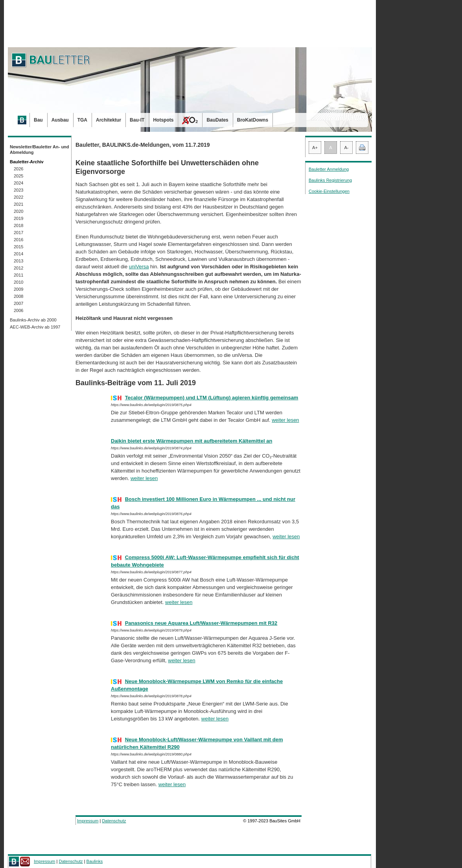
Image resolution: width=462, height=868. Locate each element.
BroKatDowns (253, 120)
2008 (18, 296)
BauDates (217, 120)
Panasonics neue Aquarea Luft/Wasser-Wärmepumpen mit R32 (201, 623)
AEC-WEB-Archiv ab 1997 (35, 327)
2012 (18, 268)
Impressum (88, 821)
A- (347, 148)
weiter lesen (285, 420)
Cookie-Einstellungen (329, 191)
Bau (38, 120)
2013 (18, 261)
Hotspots (163, 120)
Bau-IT (137, 120)
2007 (18, 303)
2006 (18, 310)
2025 (18, 176)
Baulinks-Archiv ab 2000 (33, 320)
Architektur (109, 120)
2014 (18, 254)
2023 (18, 190)
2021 (18, 204)
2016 (18, 240)
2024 (18, 183)
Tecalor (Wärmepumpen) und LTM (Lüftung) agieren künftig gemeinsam (212, 398)
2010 (18, 282)
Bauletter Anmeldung (329, 169)
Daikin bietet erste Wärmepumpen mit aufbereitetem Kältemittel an (191, 441)
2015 (18, 247)
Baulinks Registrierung (330, 180)
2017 (18, 233)
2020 (18, 211)
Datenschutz (114, 821)
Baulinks (95, 861)
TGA (82, 120)
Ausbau (60, 120)
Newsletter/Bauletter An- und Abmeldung (40, 150)
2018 (18, 225)
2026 (18, 169)
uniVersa (139, 267)
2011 (18, 275)
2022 (18, 197)
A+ (315, 148)
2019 (18, 218)
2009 (18, 289)
